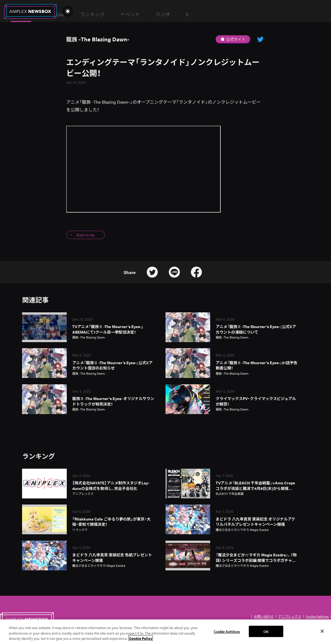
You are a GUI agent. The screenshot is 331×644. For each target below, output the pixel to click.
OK (266, 634)
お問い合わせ (264, 616)
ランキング (177, 14)
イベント (215, 14)
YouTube (141, 14)
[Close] (322, 634)
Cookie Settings (317, 616)
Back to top (85, 235)
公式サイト (233, 39)
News (106, 14)
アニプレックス (290, 616)
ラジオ (248, 14)
